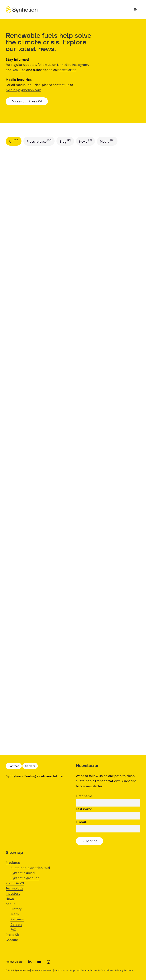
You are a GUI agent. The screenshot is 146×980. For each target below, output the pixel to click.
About (10, 904)
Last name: (84, 809)
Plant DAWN (15, 883)
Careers (30, 766)
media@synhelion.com (23, 90)
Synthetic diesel (23, 873)
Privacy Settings (124, 970)
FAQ (13, 929)
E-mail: (81, 822)
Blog (65, 141)
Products (13, 863)
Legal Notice (61, 970)
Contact (14, 766)
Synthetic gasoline (25, 878)
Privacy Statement (42, 970)
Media (107, 141)
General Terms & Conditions (97, 970)
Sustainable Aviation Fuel (30, 868)
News (86, 141)
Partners (17, 919)
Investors (13, 893)
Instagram (80, 65)
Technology (14, 888)
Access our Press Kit (27, 101)
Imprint (75, 970)
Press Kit (12, 935)
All (14, 141)
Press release (39, 141)
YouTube (19, 70)
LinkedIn (64, 65)
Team (15, 914)
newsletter (67, 70)
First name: (85, 796)
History (16, 909)
